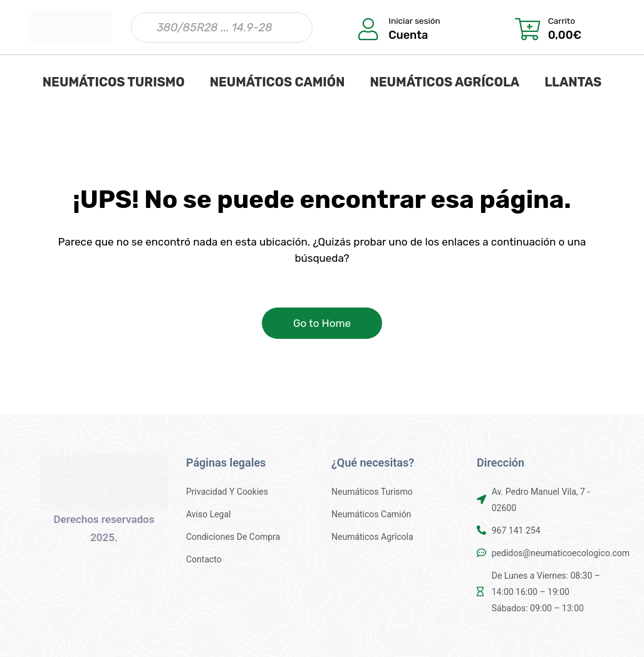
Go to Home (322, 323)
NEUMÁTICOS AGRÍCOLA (444, 82)
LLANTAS (573, 82)
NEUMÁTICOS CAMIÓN (278, 82)
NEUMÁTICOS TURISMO (114, 82)
